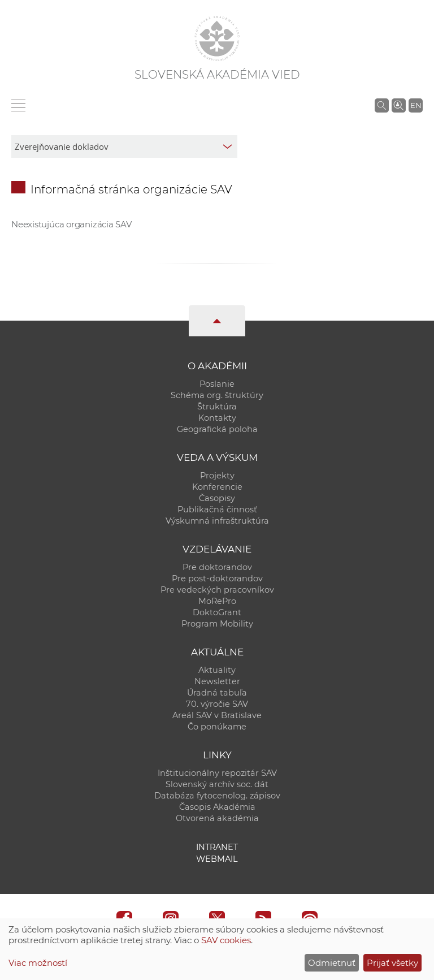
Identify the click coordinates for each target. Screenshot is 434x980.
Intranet (217, 847)
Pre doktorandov (217, 567)
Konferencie (217, 487)
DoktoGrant (217, 612)
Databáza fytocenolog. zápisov (217, 796)
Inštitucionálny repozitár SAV (217, 773)
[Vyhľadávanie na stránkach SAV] (382, 105)
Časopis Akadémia (217, 807)
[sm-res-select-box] (124, 146)
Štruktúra (217, 407)
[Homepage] (217, 38)
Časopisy (217, 498)
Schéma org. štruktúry (217, 395)
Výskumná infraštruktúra (217, 521)
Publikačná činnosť (217, 510)
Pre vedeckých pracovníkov (217, 590)
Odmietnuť (332, 963)
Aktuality (217, 670)
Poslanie (217, 384)
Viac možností (38, 963)
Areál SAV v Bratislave (217, 715)
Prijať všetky (392, 963)
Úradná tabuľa (217, 693)
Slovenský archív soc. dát (217, 784)
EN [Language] (416, 105)
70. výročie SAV (217, 704)
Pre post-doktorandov (217, 578)
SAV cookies (226, 940)
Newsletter (217, 681)
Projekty (217, 476)
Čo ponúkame (217, 727)
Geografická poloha (217, 429)
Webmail (217, 859)
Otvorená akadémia (217, 818)
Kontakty (217, 418)
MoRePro (217, 601)
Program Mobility (217, 624)
